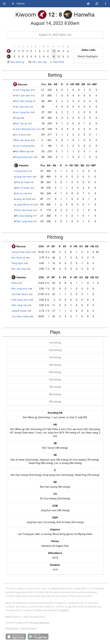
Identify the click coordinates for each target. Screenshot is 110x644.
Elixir (20, 623)
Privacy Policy (12, 628)
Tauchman (22, 171)
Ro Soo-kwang (24, 216)
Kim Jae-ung (40, 62)
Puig (17, 118)
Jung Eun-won (24, 177)
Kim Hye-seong (23, 101)
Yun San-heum (20, 294)
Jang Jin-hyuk (24, 199)
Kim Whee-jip (22, 151)
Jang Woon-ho (25, 205)
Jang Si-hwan (19, 311)
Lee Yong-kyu (22, 90)
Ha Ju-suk (22, 193)
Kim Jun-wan (23, 96)
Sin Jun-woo (23, 107)
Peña (14, 283)
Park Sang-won (20, 300)
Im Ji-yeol (20, 135)
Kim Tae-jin (21, 123)
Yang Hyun (17, 263)
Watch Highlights (88, 56)
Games (18, 4)
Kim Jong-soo (19, 289)
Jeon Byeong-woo (26, 129)
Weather (65, 610)
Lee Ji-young (23, 146)
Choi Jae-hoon (24, 210)
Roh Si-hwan (23, 182)
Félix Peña (59, 62)
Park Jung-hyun (24, 221)
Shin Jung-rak (19, 305)
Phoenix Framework (40, 623)
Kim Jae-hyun (22, 140)
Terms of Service (29, 628)
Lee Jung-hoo (23, 112)
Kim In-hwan (23, 188)
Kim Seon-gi (17, 62)
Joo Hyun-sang (20, 316)
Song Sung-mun (24, 157)
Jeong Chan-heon (21, 252)
